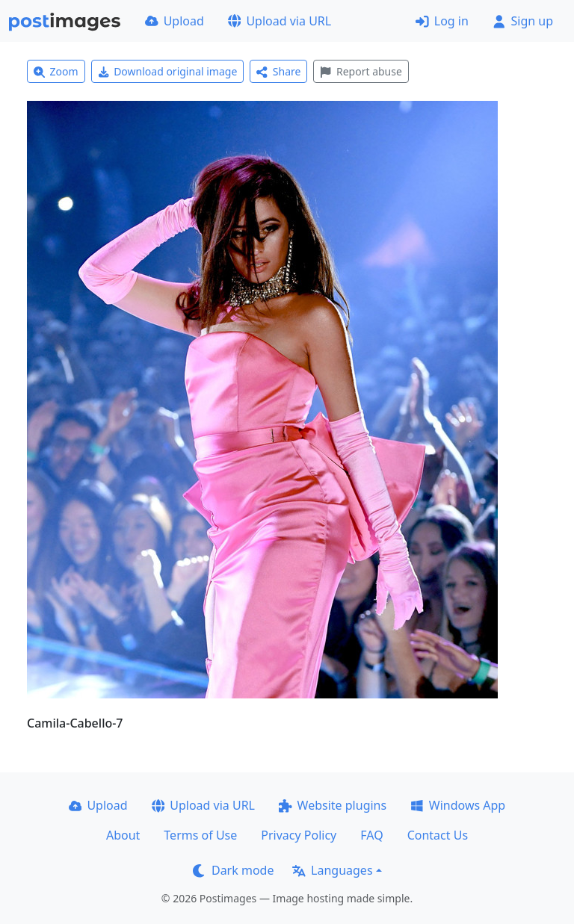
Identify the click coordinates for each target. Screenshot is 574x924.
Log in (442, 21)
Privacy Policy (299, 835)
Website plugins (333, 805)
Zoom (56, 71)
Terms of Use (200, 835)
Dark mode (233, 870)
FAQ (371, 835)
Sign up (523, 21)
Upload (175, 21)
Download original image (168, 71)
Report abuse (361, 71)
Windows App (458, 805)
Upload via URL (280, 21)
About (123, 835)
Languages (332, 870)
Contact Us (438, 835)
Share (278, 71)
